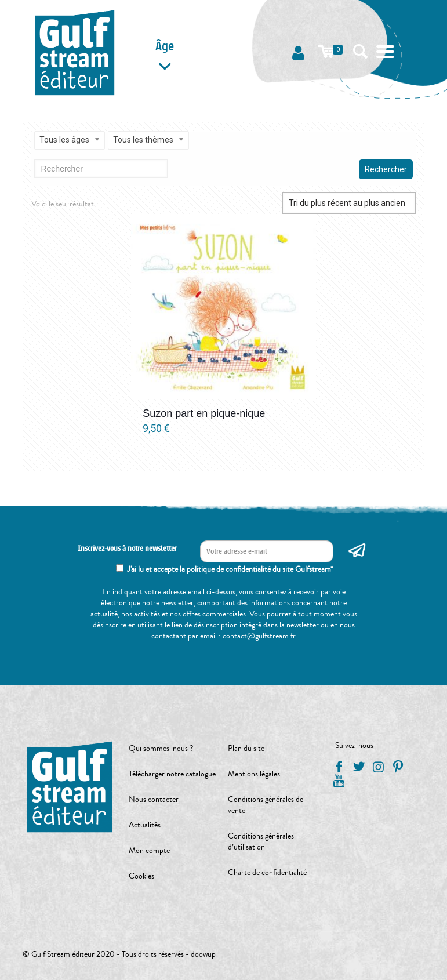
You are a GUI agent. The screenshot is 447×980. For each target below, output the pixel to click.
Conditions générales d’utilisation (261, 842)
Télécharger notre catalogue (172, 774)
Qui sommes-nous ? (161, 749)
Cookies (141, 876)
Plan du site (246, 749)
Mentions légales (254, 774)
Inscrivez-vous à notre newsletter (127, 549)
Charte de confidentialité (267, 873)
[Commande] (349, 203)
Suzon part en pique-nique (204, 413)
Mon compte (149, 851)
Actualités (145, 825)
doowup (203, 954)
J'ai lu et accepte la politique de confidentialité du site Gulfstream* (230, 569)
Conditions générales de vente (266, 805)
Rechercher (386, 169)
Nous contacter (154, 800)
